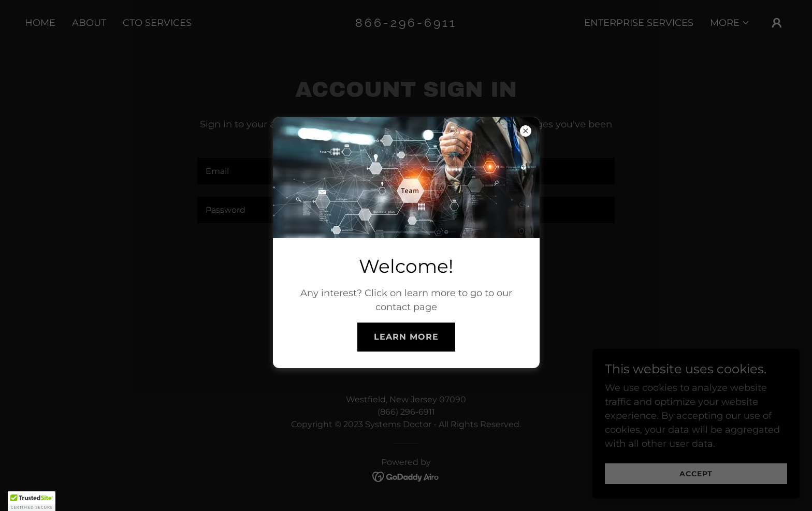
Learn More (406, 337)
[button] (32, 501)
